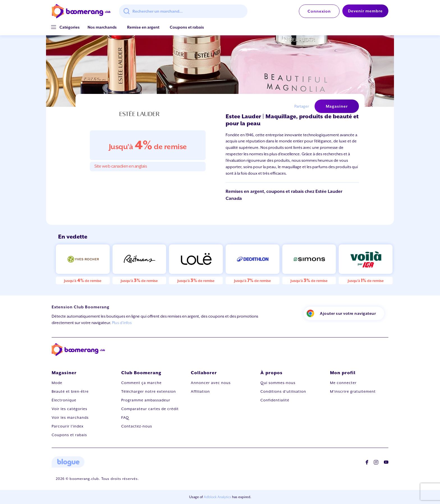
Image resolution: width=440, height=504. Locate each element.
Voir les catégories (69, 409)
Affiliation (200, 391)
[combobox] (183, 11)
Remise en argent (143, 27)
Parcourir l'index (68, 426)
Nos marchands (102, 27)
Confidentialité (275, 400)
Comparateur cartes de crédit (150, 409)
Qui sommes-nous (278, 383)
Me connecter (343, 383)
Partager (302, 106)
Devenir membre (365, 11)
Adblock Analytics (217, 497)
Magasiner (337, 106)
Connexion (319, 11)
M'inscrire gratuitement (353, 391)
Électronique (64, 400)
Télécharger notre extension (149, 391)
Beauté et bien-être (70, 391)
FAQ (125, 418)
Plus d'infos (122, 323)
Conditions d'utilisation (283, 391)
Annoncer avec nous (211, 383)
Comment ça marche (141, 383)
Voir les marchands (70, 418)
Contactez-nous (137, 426)
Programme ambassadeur (146, 400)
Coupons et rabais (187, 27)
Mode (57, 383)
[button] (70, 27)
